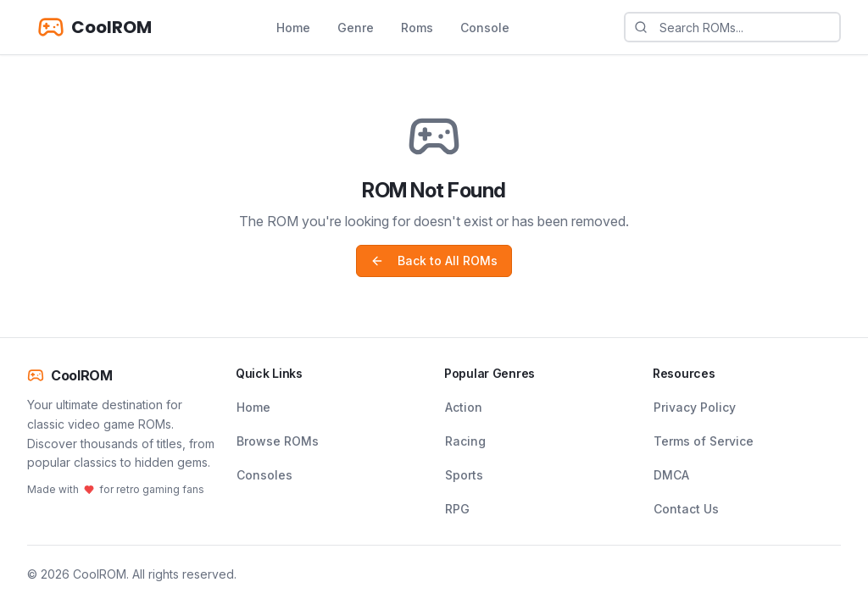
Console (485, 28)
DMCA (671, 475)
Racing (465, 441)
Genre (356, 28)
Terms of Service (704, 441)
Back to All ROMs (434, 261)
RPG (457, 509)
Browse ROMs (278, 441)
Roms (417, 28)
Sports (464, 475)
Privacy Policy (695, 407)
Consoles (264, 475)
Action (464, 407)
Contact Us (686, 509)
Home (293, 28)
